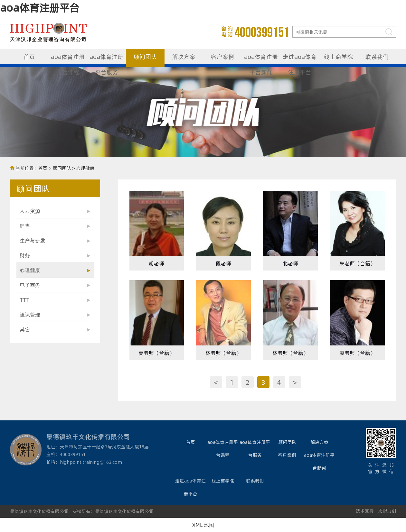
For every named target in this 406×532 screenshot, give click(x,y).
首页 (29, 56)
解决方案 (184, 56)
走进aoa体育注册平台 (300, 60)
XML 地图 (203, 525)
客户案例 (222, 56)
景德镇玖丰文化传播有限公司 (39, 511)
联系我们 (377, 56)
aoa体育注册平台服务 (106, 60)
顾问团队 (145, 56)
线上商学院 (338, 56)
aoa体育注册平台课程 (68, 60)
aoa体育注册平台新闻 (261, 60)
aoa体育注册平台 (40, 7)
